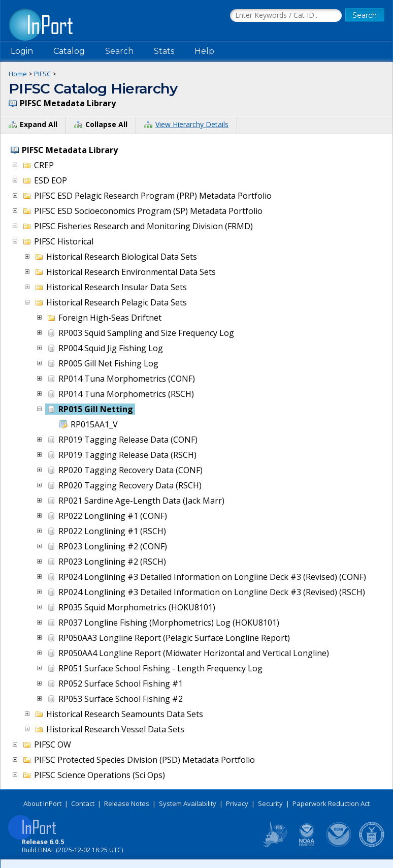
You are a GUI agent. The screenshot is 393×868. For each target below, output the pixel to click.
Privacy (237, 803)
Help (204, 51)
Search (119, 51)
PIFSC (42, 74)
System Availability (188, 803)
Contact (83, 803)
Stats (164, 51)
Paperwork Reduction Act (331, 803)
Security (270, 803)
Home (18, 74)
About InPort (42, 803)
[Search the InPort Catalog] (286, 16)
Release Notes (127, 803)
